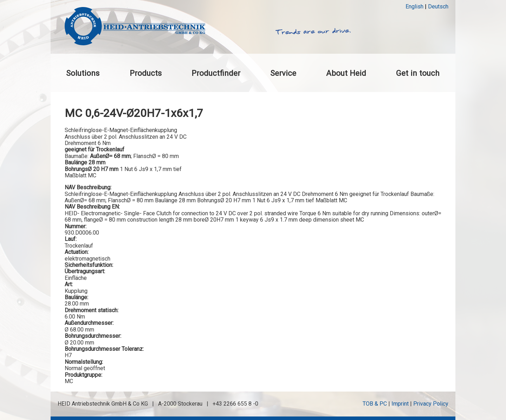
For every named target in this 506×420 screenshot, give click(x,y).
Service (283, 73)
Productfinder (216, 73)
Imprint (400, 404)
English (414, 6)
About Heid (346, 73)
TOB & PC (375, 404)
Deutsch (438, 6)
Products (146, 73)
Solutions (83, 73)
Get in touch (418, 73)
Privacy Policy (431, 404)
